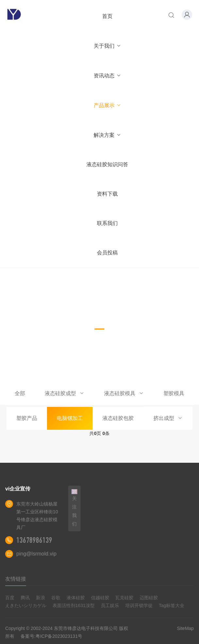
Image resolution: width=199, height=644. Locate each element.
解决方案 (107, 135)
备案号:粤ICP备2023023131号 (51, 636)
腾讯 (25, 598)
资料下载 (107, 194)
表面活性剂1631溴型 (74, 605)
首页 (107, 16)
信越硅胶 (100, 598)
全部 (20, 393)
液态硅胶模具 (124, 393)
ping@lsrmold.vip (36, 554)
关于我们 (107, 46)
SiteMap (185, 628)
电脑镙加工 (70, 418)
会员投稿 (107, 253)
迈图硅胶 (149, 598)
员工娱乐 (110, 605)
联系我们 (107, 223)
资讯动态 (107, 76)
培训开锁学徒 (139, 605)
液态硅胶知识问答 (107, 164)
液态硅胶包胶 (118, 418)
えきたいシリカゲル (26, 605)
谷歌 (56, 598)
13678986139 (34, 540)
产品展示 (107, 105)
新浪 (40, 598)
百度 (10, 598)
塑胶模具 (174, 393)
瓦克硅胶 (124, 598)
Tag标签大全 (172, 605)
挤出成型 (168, 418)
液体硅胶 (76, 598)
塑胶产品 (27, 418)
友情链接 (16, 579)
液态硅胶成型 (65, 393)
